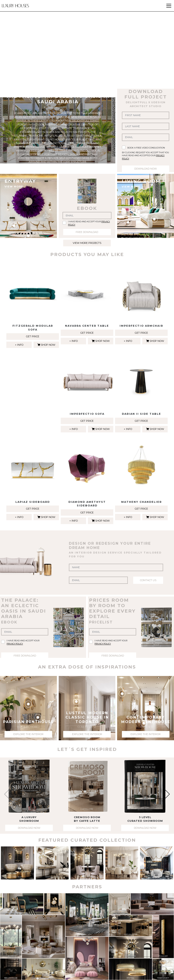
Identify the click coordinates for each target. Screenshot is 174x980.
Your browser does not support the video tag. (87, 43)
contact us (148, 580)
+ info (19, 345)
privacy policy (15, 644)
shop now (46, 345)
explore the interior (28, 734)
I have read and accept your (89, 223)
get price (33, 336)
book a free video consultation (146, 148)
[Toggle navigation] (169, 6)
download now (146, 169)
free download (87, 232)
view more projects (87, 243)
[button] (165, 794)
